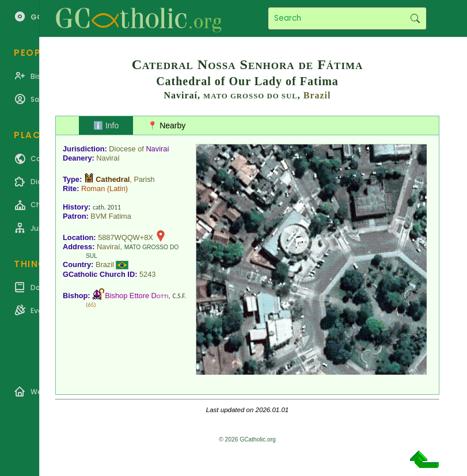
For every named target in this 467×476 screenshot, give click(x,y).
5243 (147, 274)
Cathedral (113, 179)
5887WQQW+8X (126, 237)
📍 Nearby (166, 125)
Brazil (317, 95)
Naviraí (157, 149)
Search (415, 18)
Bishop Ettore (136, 296)
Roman (93, 189)
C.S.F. (179, 296)
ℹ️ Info (106, 125)
